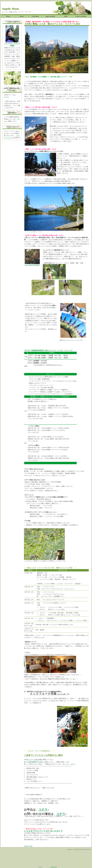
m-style (40, 867)
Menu (22, 16)
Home (9, 16)
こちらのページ (34, 762)
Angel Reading (49, 16)
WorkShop (34, 16)
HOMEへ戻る (28, 846)
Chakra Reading (82, 16)
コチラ (6, 97)
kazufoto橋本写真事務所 (32, 265)
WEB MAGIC (54, 867)
